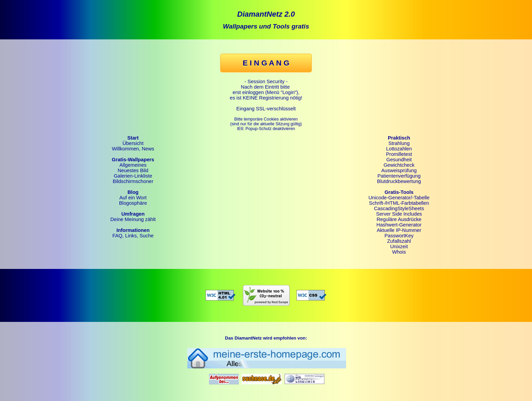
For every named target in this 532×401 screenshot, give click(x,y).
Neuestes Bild (133, 170)
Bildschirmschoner (133, 181)
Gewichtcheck (399, 165)
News (148, 149)
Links (131, 236)
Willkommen (126, 149)
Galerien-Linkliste (133, 176)
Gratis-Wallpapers (133, 160)
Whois (399, 252)
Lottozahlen (399, 149)
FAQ (117, 236)
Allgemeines (133, 165)
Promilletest (399, 154)
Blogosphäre (133, 203)
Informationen (133, 230)
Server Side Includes (399, 214)
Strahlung (399, 143)
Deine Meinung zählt (133, 219)
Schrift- (377, 203)
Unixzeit (399, 247)
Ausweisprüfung (399, 170)
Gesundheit (399, 160)
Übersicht (133, 143)
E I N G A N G (266, 63)
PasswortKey (399, 236)
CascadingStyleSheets (399, 208)
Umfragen (133, 214)
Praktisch (399, 138)
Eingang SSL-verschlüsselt (266, 109)
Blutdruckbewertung (399, 181)
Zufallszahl (399, 241)
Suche (147, 236)
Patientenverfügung (399, 176)
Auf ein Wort (133, 198)
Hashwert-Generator (399, 225)
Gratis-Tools (399, 192)
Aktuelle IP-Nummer (399, 230)
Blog (133, 192)
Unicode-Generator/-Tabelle (399, 198)
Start (133, 138)
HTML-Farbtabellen (407, 203)
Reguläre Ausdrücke (399, 219)
